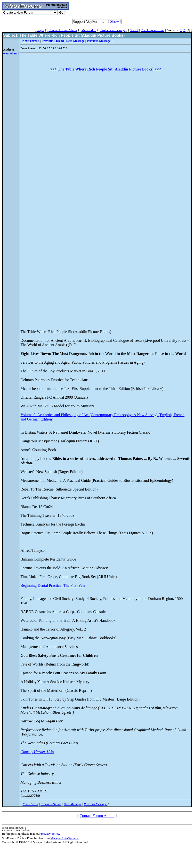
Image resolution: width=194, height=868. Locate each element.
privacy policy (50, 834)
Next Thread (30, 804)
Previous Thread (51, 804)
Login (40, 30)
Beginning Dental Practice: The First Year (53, 585)
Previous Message (95, 804)
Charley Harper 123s (37, 752)
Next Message (73, 804)
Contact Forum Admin (63, 30)
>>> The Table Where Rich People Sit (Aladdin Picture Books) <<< (106, 69)
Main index (89, 30)
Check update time (152, 30)
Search (134, 30)
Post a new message (113, 30)
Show (114, 22)
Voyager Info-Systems (65, 838)
